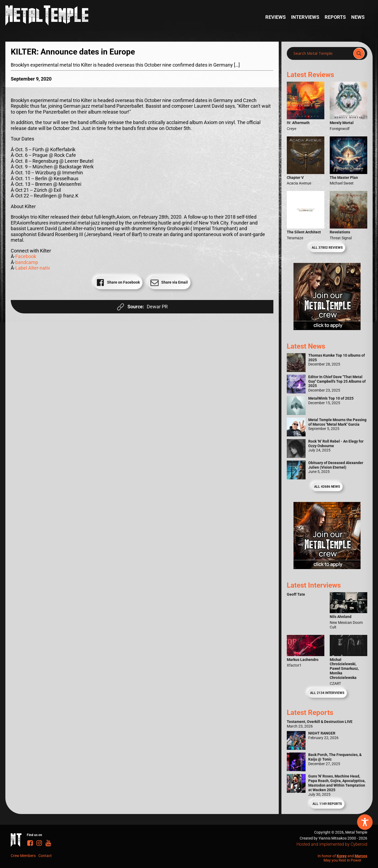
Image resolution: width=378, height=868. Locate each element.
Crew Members (23, 856)
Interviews (305, 17)
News (358, 17)
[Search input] (322, 53)
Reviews (276, 17)
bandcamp (27, 262)
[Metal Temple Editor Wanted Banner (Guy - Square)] (327, 567)
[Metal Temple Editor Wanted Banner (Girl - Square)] (327, 328)
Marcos (361, 856)
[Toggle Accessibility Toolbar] (365, 822)
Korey (342, 856)
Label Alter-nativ (33, 268)
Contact (45, 856)
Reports (335, 17)
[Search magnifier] (359, 53)
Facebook (26, 256)
